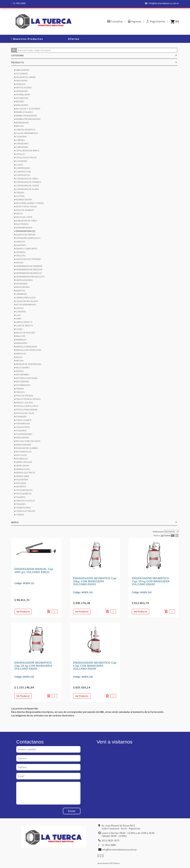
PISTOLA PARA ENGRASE (26, 410)
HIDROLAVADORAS (23, 280)
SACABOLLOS (21, 459)
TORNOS (19, 515)
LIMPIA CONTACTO (23, 322)
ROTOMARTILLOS (23, 452)
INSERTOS (20, 291)
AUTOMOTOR (21, 98)
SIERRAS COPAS (22, 469)
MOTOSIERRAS (22, 382)
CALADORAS (21, 137)
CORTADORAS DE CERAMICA (28, 182)
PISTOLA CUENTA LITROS (26, 406)
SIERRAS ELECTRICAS (25, 473)
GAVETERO (20, 245)
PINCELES (20, 392)
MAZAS (18, 357)
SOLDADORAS (21, 480)
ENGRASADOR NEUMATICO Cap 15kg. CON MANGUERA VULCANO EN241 (95, 581)
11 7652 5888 (109, 845)
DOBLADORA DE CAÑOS (26, 221)
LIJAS (17, 315)
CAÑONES (20, 140)
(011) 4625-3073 (111, 840)
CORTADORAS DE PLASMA (27, 189)
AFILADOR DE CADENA (25, 77)
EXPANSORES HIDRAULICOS (27, 238)
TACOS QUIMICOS (23, 494)
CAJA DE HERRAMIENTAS (26, 133)
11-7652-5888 (19, 3)
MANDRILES (20, 340)
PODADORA (20, 417)
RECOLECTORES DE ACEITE (27, 441)
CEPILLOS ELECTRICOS (25, 158)
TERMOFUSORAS (23, 508)
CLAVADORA (21, 161)
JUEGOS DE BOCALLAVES (26, 301)
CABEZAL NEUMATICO (25, 130)
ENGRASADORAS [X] (25, 231)
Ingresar (136, 21)
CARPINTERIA (21, 147)
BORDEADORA (22, 123)
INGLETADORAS (22, 287)
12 (162, 535)
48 (167, 535)
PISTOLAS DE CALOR (24, 413)
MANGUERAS (21, 343)
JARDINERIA (20, 294)
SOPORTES (20, 487)
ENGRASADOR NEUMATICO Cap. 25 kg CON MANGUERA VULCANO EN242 (151, 581)
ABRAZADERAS (22, 70)
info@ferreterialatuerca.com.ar (162, 3)
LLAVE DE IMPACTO (24, 326)
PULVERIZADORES (23, 434)
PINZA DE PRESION (24, 396)
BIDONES (19, 102)
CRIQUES (19, 193)
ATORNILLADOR (22, 95)
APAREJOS (20, 84)
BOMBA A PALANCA (23, 112)
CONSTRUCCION (23, 172)
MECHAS (19, 361)
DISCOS (18, 214)
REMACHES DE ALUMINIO (26, 448)
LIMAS (18, 319)
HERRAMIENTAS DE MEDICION (28, 270)
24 (164, 535)
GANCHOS (20, 242)
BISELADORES (21, 105)
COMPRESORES (22, 168)
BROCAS (19, 126)
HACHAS (19, 263)
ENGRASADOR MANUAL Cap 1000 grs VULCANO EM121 (34, 571)
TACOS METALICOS (23, 490)
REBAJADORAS (22, 438)
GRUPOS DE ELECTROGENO (28, 259)
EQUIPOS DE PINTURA (25, 235)
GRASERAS (20, 252)
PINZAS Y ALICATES (24, 403)
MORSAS (19, 371)
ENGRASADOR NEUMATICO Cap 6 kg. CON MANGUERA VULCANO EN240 (95, 666)
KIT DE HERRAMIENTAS (25, 305)
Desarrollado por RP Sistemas (109, 863)
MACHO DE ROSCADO (25, 333)
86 (169, 535)
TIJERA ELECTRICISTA (25, 511)
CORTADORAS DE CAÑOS (26, 179)
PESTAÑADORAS (22, 385)
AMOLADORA (21, 81)
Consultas (117, 21)
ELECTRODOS (21, 224)
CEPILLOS (20, 154)
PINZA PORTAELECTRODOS (27, 399)
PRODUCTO (94, 62)
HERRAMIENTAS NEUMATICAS (28, 273)
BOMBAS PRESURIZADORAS (27, 119)
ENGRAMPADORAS (23, 228)
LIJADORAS (20, 312)
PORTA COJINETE (23, 420)
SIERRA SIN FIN (22, 466)
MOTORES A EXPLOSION (26, 378)
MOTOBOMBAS (22, 375)
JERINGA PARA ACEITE (25, 298)
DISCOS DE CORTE (23, 217)
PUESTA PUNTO (22, 427)
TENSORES (20, 504)
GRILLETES (20, 256)
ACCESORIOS (21, 74)
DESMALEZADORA (23, 200)
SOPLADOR (20, 483)
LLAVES (18, 329)
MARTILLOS (20, 354)
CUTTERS (19, 196)
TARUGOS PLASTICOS (25, 501)
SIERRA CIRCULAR (23, 462)
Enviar (72, 811)
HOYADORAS (21, 284)
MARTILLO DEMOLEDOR (26, 347)
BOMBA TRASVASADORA (26, 116)
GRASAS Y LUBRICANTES (26, 249)
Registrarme (157, 21)
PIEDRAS (19, 389)
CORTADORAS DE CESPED (27, 186)
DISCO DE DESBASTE (24, 210)
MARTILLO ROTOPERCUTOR (28, 350)
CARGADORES (21, 144)
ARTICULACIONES (23, 88)
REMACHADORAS (23, 445)
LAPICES (19, 308)
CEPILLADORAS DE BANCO (27, 151)
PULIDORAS (20, 431)
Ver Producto (23, 612)
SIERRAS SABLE (22, 476)
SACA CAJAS (20, 455)
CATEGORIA (94, 55)
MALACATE (20, 336)
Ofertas (74, 39)
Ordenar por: (166, 532)
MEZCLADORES (22, 368)
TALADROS (20, 497)
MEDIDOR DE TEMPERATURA (28, 364)
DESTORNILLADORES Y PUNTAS (29, 203)
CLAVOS (19, 165)
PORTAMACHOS (22, 424)
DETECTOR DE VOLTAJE (26, 207)
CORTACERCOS (22, 175)
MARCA (94, 522)
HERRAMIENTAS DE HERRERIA (28, 266)
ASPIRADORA (21, 91)
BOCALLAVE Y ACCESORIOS (27, 109)
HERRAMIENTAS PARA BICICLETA (29, 277)
